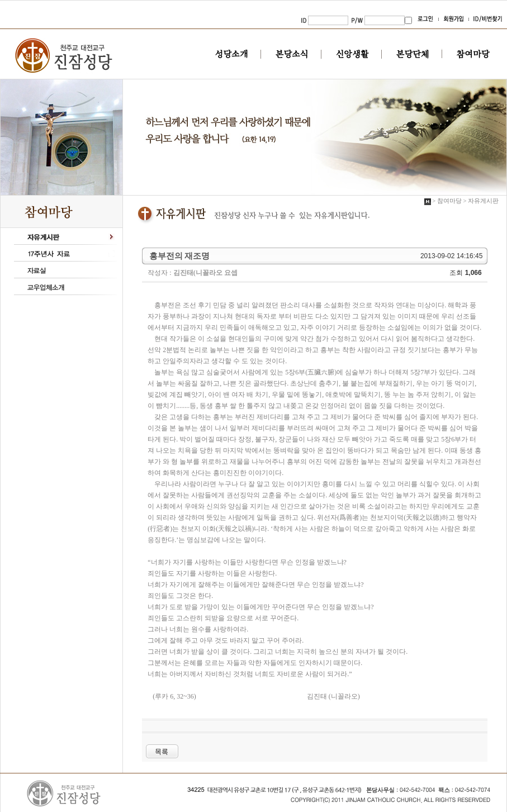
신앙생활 (352, 54)
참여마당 (473, 54)
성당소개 (232, 54)
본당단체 (413, 54)
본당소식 (292, 54)
